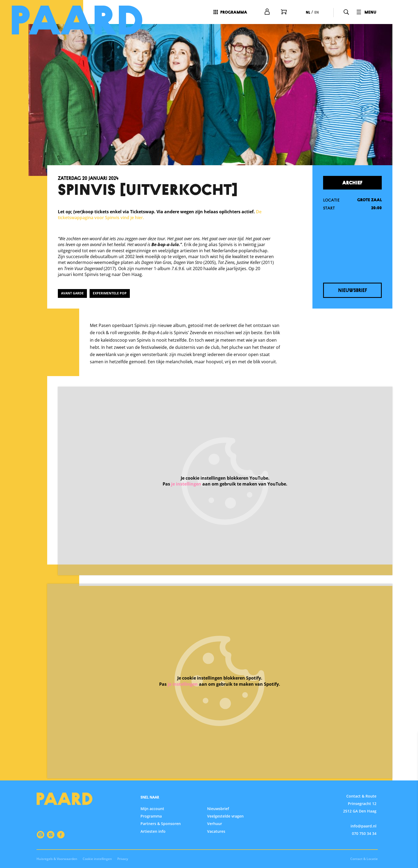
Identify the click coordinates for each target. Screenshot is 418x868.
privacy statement (351, 773)
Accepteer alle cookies (373, 843)
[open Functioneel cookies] (409, 791)
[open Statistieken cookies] (409, 807)
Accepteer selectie (373, 858)
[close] (410, 742)
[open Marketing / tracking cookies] (409, 823)
